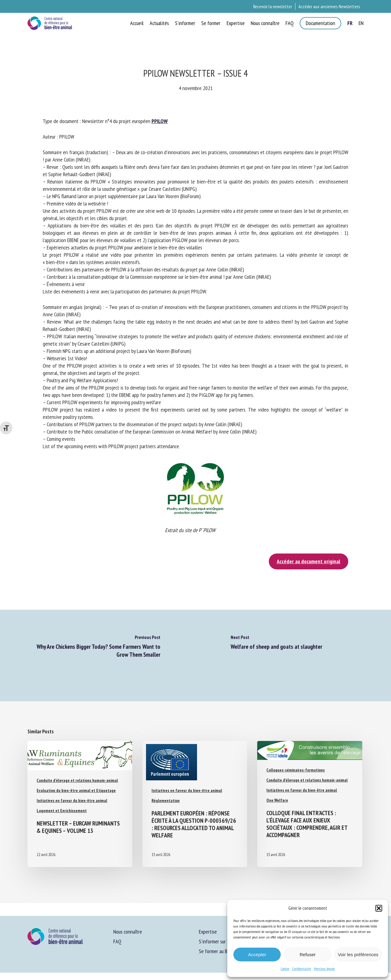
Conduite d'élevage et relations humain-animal (77, 780)
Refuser (308, 955)
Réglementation (166, 800)
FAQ (117, 941)
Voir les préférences (358, 955)
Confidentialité (302, 969)
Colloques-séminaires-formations (296, 770)
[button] (379, 908)
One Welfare (277, 800)
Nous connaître (128, 932)
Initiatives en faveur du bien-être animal (72, 800)
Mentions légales (324, 969)
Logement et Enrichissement (62, 811)
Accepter (257, 955)
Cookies (285, 969)
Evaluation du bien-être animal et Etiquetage (76, 790)
